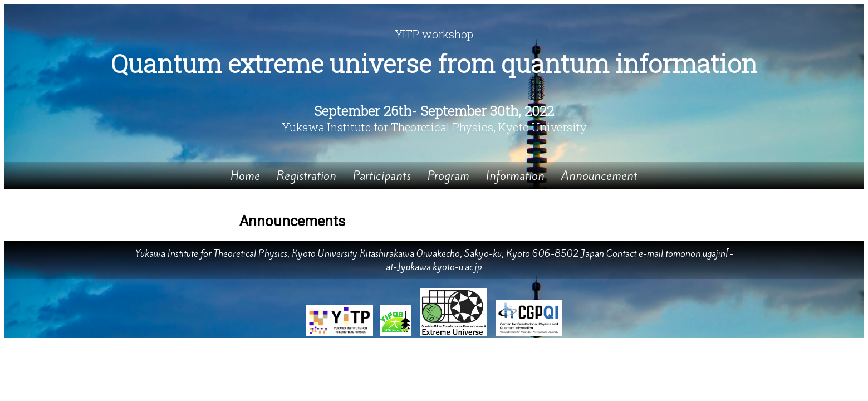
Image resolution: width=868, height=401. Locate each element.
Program (448, 176)
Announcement (599, 176)
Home (245, 176)
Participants (382, 176)
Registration (307, 176)
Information (515, 176)
